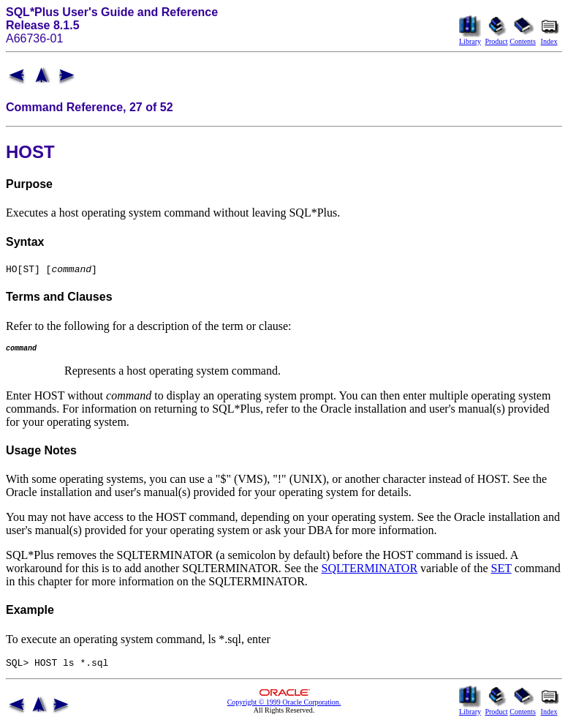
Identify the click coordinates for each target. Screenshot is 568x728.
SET (501, 573)
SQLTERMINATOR (370, 573)
